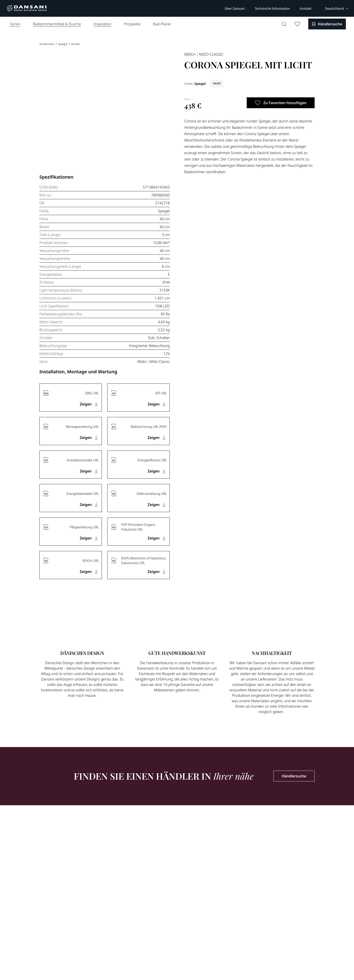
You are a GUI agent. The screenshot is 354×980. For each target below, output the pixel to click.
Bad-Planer (162, 24)
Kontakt (306, 8)
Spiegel (63, 44)
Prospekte (132, 24)
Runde (75, 44)
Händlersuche (294, 776)
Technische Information (272, 8)
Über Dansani (235, 8)
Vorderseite (47, 44)
